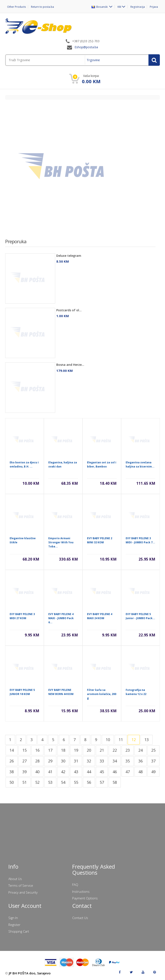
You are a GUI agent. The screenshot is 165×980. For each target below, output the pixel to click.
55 (76, 782)
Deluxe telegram (69, 256)
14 (12, 750)
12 (134, 740)
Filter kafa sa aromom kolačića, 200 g (102, 694)
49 (153, 772)
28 (37, 761)
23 (128, 750)
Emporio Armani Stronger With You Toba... (61, 542)
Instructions (81, 891)
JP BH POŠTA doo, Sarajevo (30, 973)
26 (12, 761)
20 (89, 750)
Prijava (154, 7)
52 (37, 782)
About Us (15, 879)
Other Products (16, 7)
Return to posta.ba (42, 7)
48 (141, 772)
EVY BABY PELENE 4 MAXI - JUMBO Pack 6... (61, 618)
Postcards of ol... (69, 310)
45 (102, 772)
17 (50, 750)
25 (153, 750)
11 (121, 740)
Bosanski (101, 7)
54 (63, 782)
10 (108, 740)
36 (141, 761)
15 (24, 750)
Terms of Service (21, 885)
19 (76, 750)
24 (141, 750)
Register (14, 925)
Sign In (13, 918)
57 (102, 782)
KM (120, 7)
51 (24, 782)
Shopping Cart (19, 931)
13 (147, 740)
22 (115, 750)
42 (63, 772)
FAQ (75, 885)
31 (76, 761)
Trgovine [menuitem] (93, 60)
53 (50, 782)
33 (102, 761)
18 (63, 750)
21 (102, 750)
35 (128, 761)
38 (12, 772)
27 (24, 761)
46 (115, 772)
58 (115, 782)
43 (76, 772)
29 (50, 761)
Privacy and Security (23, 892)
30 (63, 761)
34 (115, 761)
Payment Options (85, 898)
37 (153, 761)
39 (24, 772)
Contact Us (80, 918)
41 (50, 772)
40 (37, 772)
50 (12, 782)
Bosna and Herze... (70, 365)
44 (89, 772)
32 (89, 761)
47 (128, 772)
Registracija (138, 7)
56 (89, 782)
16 (37, 750)
